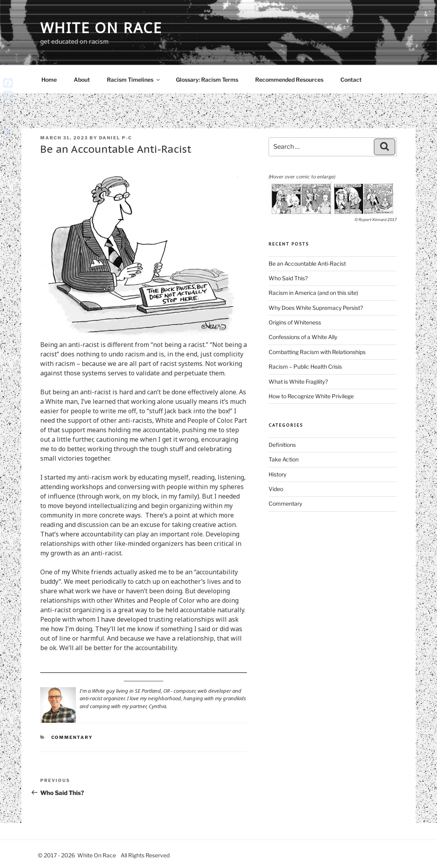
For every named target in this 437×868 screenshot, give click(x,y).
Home (49, 80)
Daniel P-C (116, 138)
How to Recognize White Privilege (311, 396)
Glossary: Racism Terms (207, 80)
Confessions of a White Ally (303, 337)
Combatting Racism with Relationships (317, 352)
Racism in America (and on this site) (313, 293)
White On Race (101, 28)
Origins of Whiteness (295, 322)
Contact (351, 80)
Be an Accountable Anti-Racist (307, 263)
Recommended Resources (289, 80)
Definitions (282, 445)
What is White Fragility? (298, 382)
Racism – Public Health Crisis (305, 367)
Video (276, 489)
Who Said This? (288, 278)
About (82, 80)
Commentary (72, 737)
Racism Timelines (134, 80)
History (277, 474)
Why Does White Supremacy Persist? (316, 308)
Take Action (284, 459)
